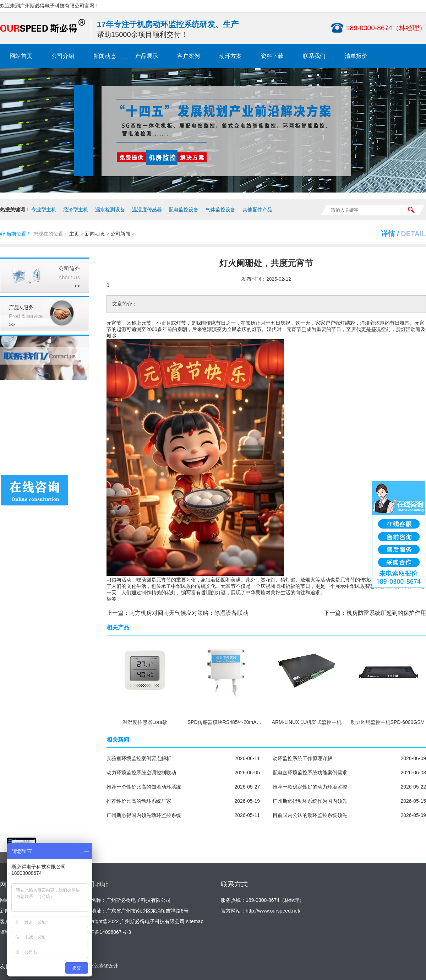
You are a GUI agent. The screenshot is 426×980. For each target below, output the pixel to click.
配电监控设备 (184, 210)
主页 (74, 234)
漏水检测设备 (110, 210)
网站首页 (21, 56)
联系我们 (314, 56)
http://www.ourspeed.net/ (273, 911)
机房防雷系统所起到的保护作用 (386, 613)
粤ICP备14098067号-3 (106, 932)
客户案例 (189, 56)
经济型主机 (76, 210)
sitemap (195, 921)
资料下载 (272, 56)
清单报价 (356, 56)
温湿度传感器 (147, 210)
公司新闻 (120, 234)
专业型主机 (44, 210)
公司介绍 (63, 56)
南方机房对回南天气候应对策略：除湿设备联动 (189, 613)
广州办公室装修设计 (96, 966)
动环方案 (230, 56)
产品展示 (147, 56)
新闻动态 (105, 56)
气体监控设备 (220, 210)
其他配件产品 (257, 210)
